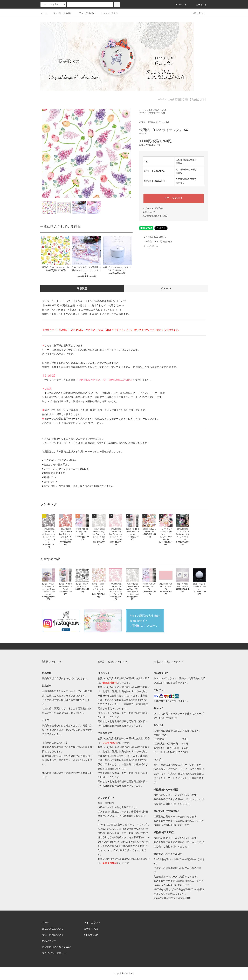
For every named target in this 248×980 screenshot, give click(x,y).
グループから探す (85, 13)
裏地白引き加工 (160, 110)
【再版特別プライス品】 (156, 113)
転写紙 (149, 110)
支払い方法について (53, 929)
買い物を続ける (149, 246)
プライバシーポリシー (54, 953)
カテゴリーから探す (61, 13)
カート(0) (199, 5)
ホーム (44, 13)
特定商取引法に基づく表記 (155, 216)
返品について (149, 212)
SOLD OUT (174, 198)
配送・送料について (53, 935)
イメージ (166, 288)
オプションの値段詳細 (153, 208)
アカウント (179, 5)
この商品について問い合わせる (156, 242)
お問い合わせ (196, 13)
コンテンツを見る (107, 13)
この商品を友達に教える (153, 237)
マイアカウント (92, 922)
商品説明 (82, 288)
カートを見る (91, 929)
